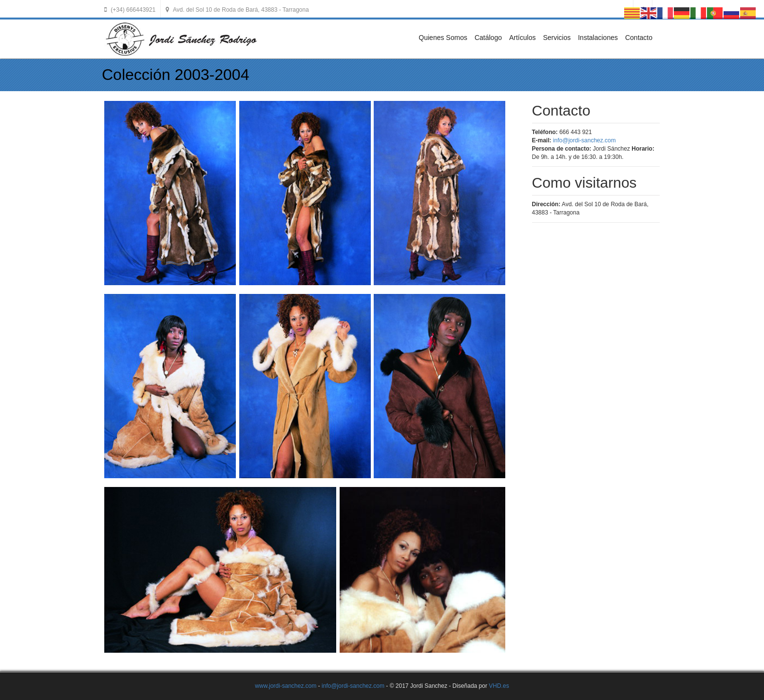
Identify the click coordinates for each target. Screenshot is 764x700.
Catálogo (488, 38)
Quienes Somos (443, 38)
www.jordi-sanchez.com (286, 686)
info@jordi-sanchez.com (584, 140)
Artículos (522, 38)
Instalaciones (598, 38)
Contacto (639, 38)
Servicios (557, 38)
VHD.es (499, 686)
